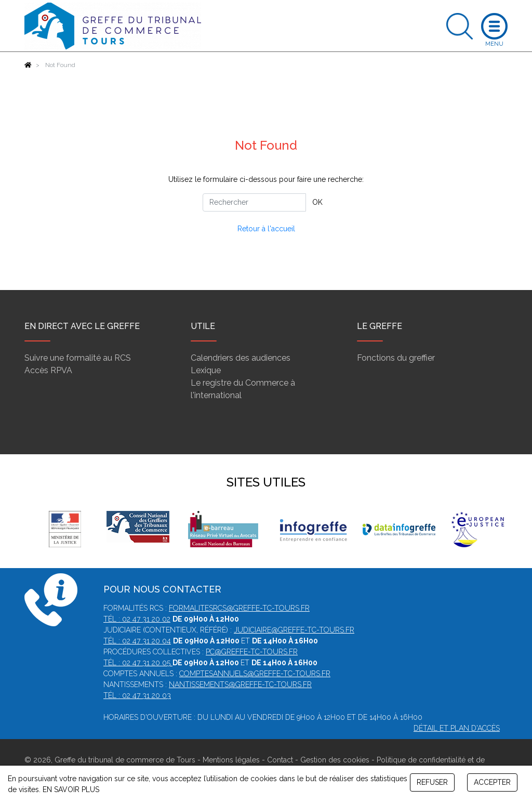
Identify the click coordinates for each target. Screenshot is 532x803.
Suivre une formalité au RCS (78, 358)
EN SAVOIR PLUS (71, 789)
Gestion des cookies (335, 760)
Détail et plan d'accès (457, 728)
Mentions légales (231, 760)
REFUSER (432, 782)
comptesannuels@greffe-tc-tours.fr (255, 674)
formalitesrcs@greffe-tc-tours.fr (239, 608)
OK (317, 202)
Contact (280, 760)
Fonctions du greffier (396, 358)
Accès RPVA (48, 370)
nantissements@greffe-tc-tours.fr (240, 684)
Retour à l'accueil (266, 229)
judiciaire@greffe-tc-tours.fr (294, 630)
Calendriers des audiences (241, 358)
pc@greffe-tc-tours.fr (252, 652)
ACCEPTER (492, 782)
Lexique (206, 370)
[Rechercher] (254, 202)
